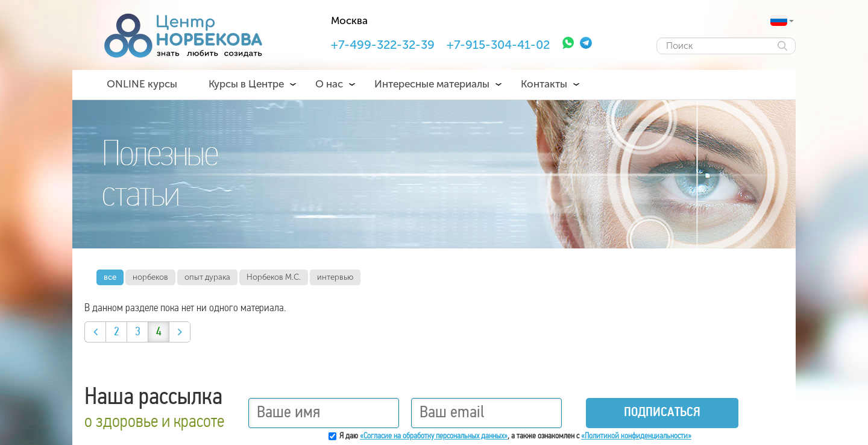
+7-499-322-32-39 (383, 45)
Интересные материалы (432, 84)
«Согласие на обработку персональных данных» (434, 436)
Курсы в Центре (246, 84)
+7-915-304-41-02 (498, 45)
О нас (329, 84)
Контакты (544, 84)
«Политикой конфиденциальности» (636, 436)
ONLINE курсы (142, 84)
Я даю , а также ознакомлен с (515, 436)
